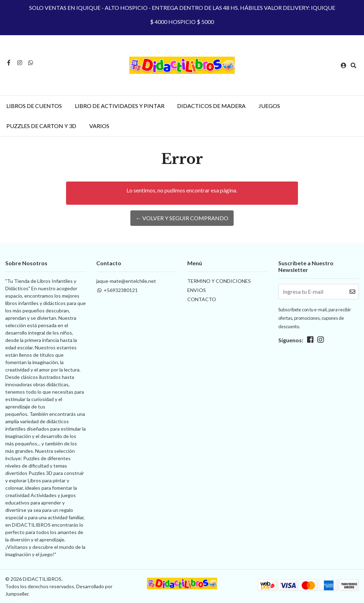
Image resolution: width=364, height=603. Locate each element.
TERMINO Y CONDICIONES (219, 281)
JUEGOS (269, 106)
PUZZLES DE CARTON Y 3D (41, 126)
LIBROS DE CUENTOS (34, 106)
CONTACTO (202, 299)
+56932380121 (117, 290)
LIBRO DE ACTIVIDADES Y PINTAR (120, 106)
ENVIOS (197, 290)
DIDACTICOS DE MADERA (211, 106)
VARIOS (99, 126)
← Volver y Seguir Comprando (182, 218)
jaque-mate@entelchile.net (126, 281)
